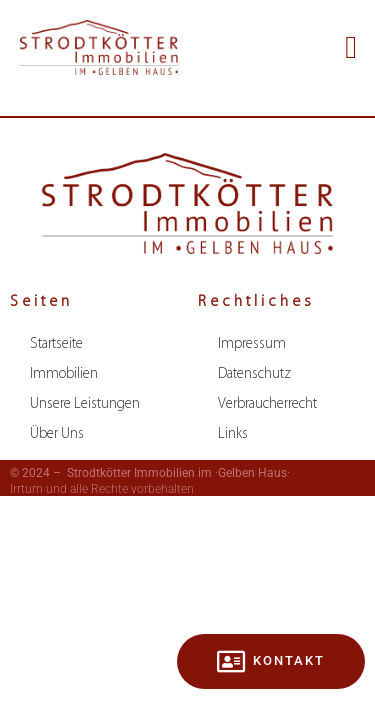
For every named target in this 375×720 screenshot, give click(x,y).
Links (233, 434)
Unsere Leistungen (85, 404)
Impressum (252, 344)
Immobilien (64, 374)
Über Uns (57, 434)
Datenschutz (254, 374)
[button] (351, 47)
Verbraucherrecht (267, 404)
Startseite (56, 344)
